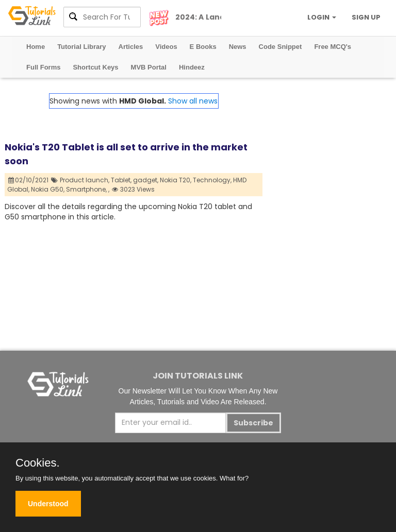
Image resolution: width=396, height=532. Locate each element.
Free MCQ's (333, 47)
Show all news (193, 101)
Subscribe (253, 423)
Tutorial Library (81, 47)
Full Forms (43, 67)
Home (36, 47)
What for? (234, 478)
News (238, 47)
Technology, (212, 180)
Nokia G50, (48, 189)
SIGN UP (366, 17)
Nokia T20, (176, 180)
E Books (203, 47)
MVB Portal (149, 67)
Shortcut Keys (95, 67)
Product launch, (85, 180)
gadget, (146, 180)
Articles (131, 47)
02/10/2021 (29, 180)
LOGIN (322, 17)
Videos (166, 47)
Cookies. (38, 463)
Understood (48, 504)
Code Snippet (280, 47)
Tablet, (121, 180)
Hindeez (192, 67)
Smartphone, (86, 189)
